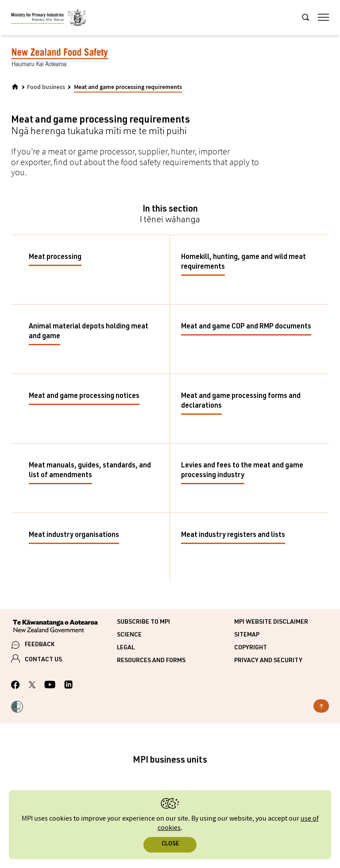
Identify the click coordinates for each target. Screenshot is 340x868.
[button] (17, 708)
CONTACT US (43, 660)
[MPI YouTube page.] (50, 686)
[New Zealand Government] (64, 627)
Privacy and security (268, 661)
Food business (46, 87)
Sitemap (247, 635)
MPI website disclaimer (271, 622)
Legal (126, 648)
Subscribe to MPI (143, 622)
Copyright (251, 648)
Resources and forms (151, 661)
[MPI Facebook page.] (15, 686)
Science (129, 635)
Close (170, 844)
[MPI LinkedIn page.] (68, 686)
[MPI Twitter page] (32, 686)
